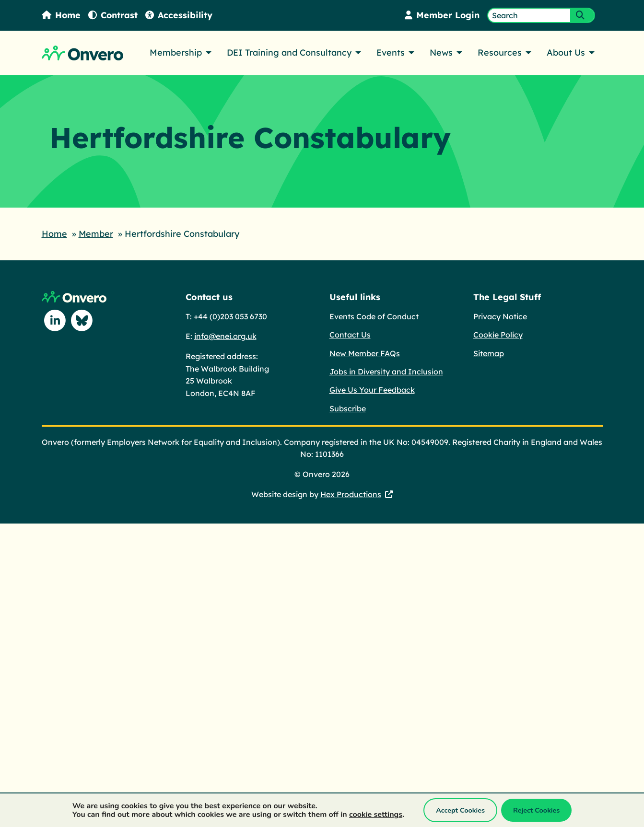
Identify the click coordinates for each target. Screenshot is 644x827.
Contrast (114, 15)
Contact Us (350, 334)
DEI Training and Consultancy (289, 52)
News (441, 52)
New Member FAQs (365, 353)
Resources (500, 52)
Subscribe (348, 408)
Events (391, 52)
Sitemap (489, 353)
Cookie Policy (498, 334)
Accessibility (180, 15)
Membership (176, 52)
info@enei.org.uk (225, 336)
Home (61, 15)
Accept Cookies (460, 810)
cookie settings (376, 815)
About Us (566, 52)
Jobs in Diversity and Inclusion (386, 371)
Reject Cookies (536, 810)
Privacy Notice (500, 316)
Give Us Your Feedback (372, 389)
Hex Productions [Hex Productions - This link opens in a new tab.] (351, 494)
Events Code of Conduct (375, 316)
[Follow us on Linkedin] (55, 320)
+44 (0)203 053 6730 (230, 316)
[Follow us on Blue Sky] (82, 320)
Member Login (442, 15)
